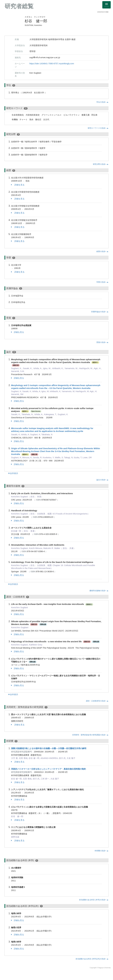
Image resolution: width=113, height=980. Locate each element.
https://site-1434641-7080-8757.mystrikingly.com (52, 64)
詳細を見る (18, 185)
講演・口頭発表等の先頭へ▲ (97, 701)
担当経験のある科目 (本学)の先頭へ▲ (94, 900)
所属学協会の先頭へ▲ (100, 312)
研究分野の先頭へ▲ (101, 164)
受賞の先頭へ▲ (102, 342)
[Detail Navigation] (107, 5)
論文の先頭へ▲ (102, 480)
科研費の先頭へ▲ (102, 851)
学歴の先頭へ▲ (102, 282)
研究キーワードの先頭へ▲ (98, 128)
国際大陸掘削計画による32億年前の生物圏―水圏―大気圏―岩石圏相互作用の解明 (49, 748)
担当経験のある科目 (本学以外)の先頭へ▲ (92, 959)
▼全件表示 (13, 473)
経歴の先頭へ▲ (102, 251)
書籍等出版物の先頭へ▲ (99, 591)
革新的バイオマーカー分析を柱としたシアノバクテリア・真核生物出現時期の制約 (48, 769)
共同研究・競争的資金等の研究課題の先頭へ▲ (90, 735)
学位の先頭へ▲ (102, 102)
